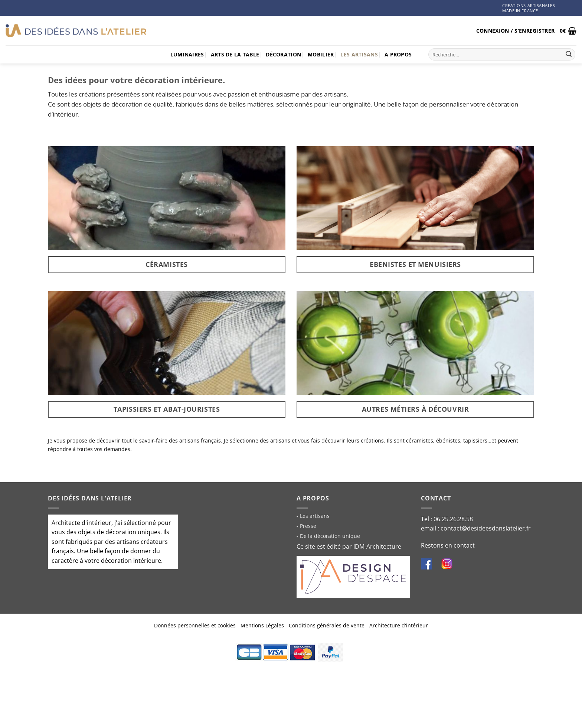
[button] (515, 31)
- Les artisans (313, 516)
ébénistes (448, 440)
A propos (398, 54)
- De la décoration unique (328, 536)
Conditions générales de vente (327, 625)
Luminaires (187, 54)
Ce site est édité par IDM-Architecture (349, 546)
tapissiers (475, 440)
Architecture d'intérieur (399, 625)
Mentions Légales (262, 625)
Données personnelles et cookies (195, 625)
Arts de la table (235, 54)
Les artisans (359, 54)
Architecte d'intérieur (81, 523)
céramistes (420, 440)
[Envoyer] (569, 55)
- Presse (306, 526)
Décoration (283, 54)
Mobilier (321, 54)
